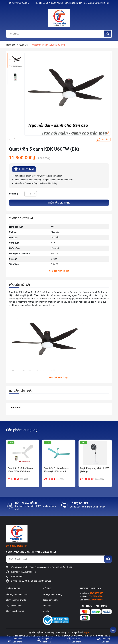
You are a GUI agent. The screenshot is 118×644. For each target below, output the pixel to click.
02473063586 (22, 3)
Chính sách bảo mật (15, 611)
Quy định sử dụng (14, 605)
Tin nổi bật (15, 408)
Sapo (86, 632)
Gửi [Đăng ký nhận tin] (108, 559)
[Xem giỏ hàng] (103, 640)
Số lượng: (14, 194)
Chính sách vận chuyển (16, 600)
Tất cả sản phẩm (50, 600)
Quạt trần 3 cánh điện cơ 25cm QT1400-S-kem (20, 470)
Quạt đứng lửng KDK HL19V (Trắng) (94, 470)
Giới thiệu (47, 605)
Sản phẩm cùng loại (22, 430)
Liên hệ (46, 611)
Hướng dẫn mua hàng (52, 594)
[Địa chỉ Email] (59, 559)
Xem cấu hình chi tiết (59, 271)
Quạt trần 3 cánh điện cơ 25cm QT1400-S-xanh (56, 470)
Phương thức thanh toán (17, 594)
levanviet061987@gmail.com (24, 572)
